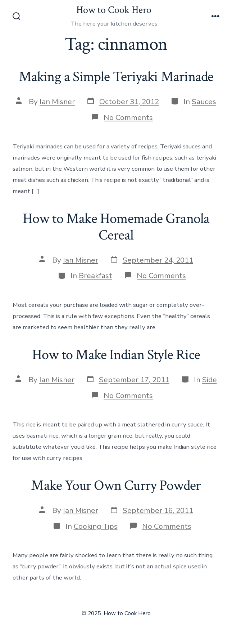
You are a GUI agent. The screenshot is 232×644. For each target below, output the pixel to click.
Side (210, 380)
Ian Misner (57, 102)
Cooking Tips (96, 526)
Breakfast (95, 276)
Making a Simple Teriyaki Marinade (116, 77)
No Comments (128, 117)
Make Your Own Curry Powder (116, 486)
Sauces (204, 102)
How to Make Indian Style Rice (116, 355)
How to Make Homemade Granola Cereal (116, 227)
